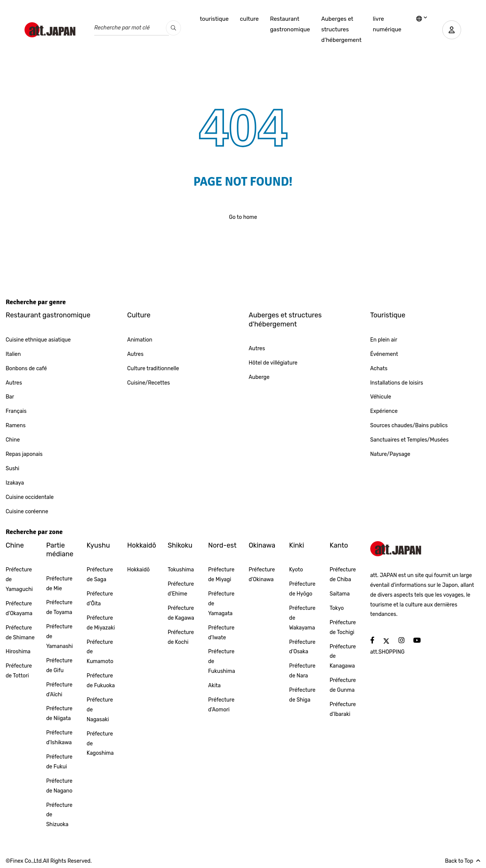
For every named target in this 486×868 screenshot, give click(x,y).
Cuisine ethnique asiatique (38, 340)
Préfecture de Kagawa (181, 613)
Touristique (388, 315)
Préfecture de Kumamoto (100, 652)
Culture (139, 315)
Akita (214, 686)
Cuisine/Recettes (149, 383)
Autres (14, 383)
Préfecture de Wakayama (302, 618)
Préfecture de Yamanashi (59, 636)
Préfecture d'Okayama (19, 609)
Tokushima (181, 570)
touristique (214, 19)
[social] (372, 641)
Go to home (243, 217)
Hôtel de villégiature (273, 363)
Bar (10, 397)
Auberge (259, 377)
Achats (379, 369)
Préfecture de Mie (59, 584)
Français (16, 411)
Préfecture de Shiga (302, 695)
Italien (13, 354)
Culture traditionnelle (153, 369)
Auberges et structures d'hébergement (285, 319)
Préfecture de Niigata (59, 713)
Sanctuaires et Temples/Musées (409, 440)
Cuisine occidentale (30, 497)
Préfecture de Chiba (343, 575)
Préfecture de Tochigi (343, 627)
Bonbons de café (26, 369)
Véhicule (381, 397)
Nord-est (222, 545)
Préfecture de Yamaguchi (19, 579)
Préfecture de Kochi (181, 637)
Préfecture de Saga (100, 575)
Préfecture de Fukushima (222, 661)
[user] (452, 30)
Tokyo (337, 608)
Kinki (297, 545)
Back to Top (463, 861)
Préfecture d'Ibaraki (343, 709)
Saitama (340, 594)
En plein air (384, 340)
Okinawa (262, 545)
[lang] (422, 19)
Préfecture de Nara (302, 671)
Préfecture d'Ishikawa (59, 738)
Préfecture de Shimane (20, 633)
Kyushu (98, 545)
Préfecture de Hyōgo (302, 589)
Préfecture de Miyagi (221, 575)
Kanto (339, 545)
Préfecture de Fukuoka (101, 681)
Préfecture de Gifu (59, 666)
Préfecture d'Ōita (100, 599)
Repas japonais (24, 454)
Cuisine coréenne (27, 512)
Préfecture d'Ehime (181, 589)
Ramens (16, 426)
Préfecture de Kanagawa (343, 656)
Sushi (12, 469)
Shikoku (180, 545)
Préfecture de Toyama (59, 607)
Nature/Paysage (390, 454)
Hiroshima (18, 652)
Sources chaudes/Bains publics (409, 426)
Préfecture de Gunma (343, 685)
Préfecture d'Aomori (221, 705)
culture (249, 19)
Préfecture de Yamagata (221, 604)
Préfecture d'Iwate (221, 633)
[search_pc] (173, 28)
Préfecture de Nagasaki (100, 710)
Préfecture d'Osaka (302, 647)
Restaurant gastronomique (290, 24)
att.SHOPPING (387, 652)
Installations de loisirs (397, 383)
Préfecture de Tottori (19, 671)
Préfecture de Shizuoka (59, 815)
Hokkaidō (142, 545)
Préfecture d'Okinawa (262, 575)
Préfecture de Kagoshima (100, 744)
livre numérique (387, 24)
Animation (140, 340)
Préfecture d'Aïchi (59, 690)
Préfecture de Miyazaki (101, 623)
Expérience (384, 411)
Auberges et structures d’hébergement (341, 29)
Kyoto (296, 570)
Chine (13, 440)
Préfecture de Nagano (59, 786)
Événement (384, 354)
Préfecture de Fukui (59, 762)
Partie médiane (60, 550)
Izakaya (15, 483)
